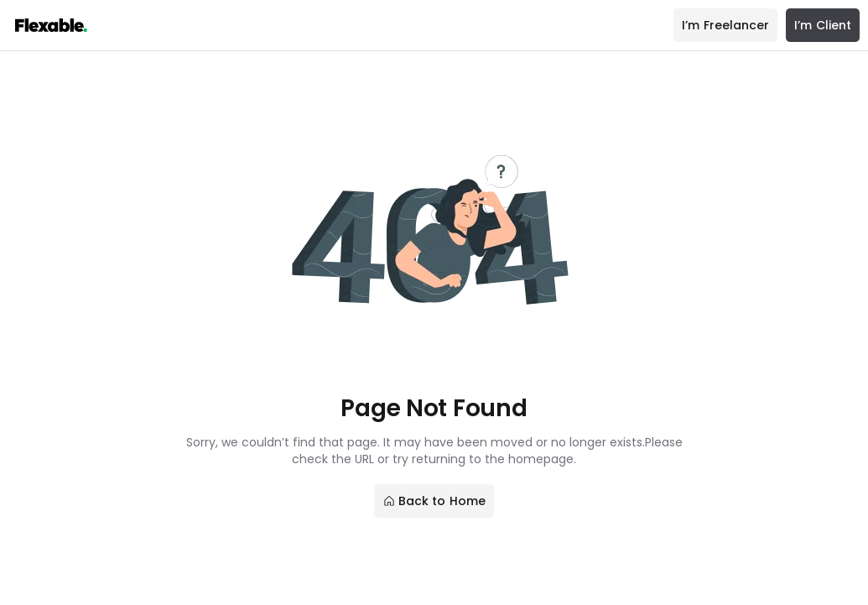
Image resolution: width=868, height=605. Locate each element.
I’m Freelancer (725, 25)
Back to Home (434, 501)
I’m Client (823, 25)
